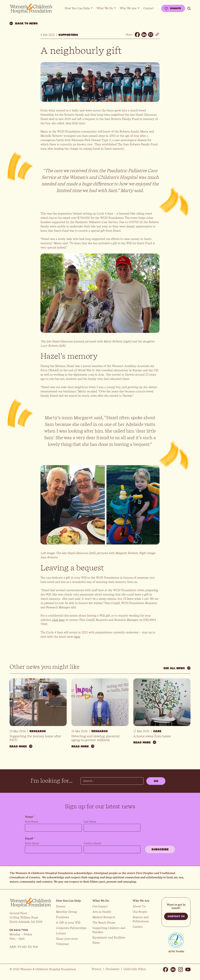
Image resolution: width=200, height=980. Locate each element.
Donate (176, 8)
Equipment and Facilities (109, 937)
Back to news (24, 23)
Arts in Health (102, 912)
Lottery (61, 933)
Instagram (180, 970)
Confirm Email (92, 843)
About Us (139, 906)
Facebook (166, 970)
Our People (140, 912)
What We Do (105, 8)
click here (58, 620)
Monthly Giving (66, 912)
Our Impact (100, 906)
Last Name (90, 822)
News (96, 943)
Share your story (67, 939)
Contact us (176, 916)
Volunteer (62, 944)
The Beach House (104, 922)
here (77, 637)
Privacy (97, 969)
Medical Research (104, 917)
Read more (21, 746)
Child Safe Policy (135, 969)
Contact (148, 8)
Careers (138, 927)
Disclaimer (113, 969)
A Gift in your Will (68, 922)
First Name (32, 822)
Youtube (188, 970)
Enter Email (32, 843)
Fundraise (63, 917)
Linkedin (173, 970)
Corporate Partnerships (71, 928)
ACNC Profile (176, 951)
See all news (177, 668)
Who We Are (128, 8)
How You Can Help (77, 8)
